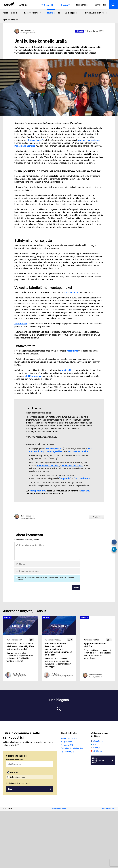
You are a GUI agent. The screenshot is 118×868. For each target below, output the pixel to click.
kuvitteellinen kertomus (89, 140)
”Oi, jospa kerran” (35, 140)
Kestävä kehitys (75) (69, 738)
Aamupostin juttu (38, 491)
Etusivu (65, 5)
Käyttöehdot (100, 5)
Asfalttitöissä (21, 324)
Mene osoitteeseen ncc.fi (98, 760)
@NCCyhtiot (98, 751)
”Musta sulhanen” (82, 478)
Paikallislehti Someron (25, 146)
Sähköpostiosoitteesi (14, 760)
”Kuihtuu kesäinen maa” (48, 465)
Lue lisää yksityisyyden (18, 783)
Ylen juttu (86, 491)
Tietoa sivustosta (107, 809)
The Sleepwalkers (54, 448)
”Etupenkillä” (65, 478)
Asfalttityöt (72, 351)
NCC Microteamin (33, 376)
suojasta (26, 783)
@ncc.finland (98, 741)
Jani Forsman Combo (78, 451)
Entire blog (14, 772)
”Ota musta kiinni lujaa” (72, 465)
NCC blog (23, 5)
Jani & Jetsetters (71, 292)
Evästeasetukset (58, 809)
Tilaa (10, 789)
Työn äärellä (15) (68, 752)
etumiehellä (66, 370)
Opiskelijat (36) (67, 745)
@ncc (96, 744)
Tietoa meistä (82, 5)
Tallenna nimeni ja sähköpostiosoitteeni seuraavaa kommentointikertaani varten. (46, 578)
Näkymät (79, 31)
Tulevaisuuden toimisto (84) (72, 748)
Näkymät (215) (67, 742)
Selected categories (18, 777)
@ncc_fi (96, 748)
